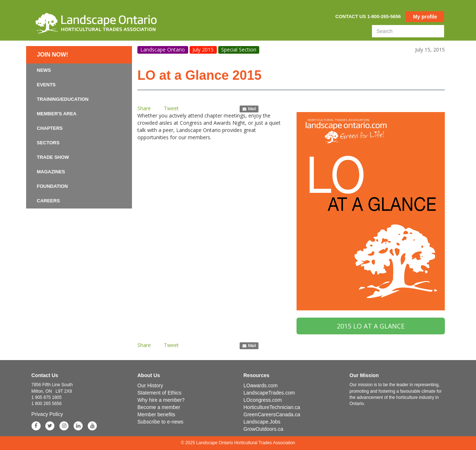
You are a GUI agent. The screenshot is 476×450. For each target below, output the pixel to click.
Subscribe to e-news (160, 422)
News (44, 70)
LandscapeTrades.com (269, 393)
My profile (425, 17)
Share (144, 108)
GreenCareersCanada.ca (272, 414)
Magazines (51, 172)
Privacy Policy (47, 414)
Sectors (48, 143)
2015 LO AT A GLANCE (371, 326)
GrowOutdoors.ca (264, 429)
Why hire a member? (161, 400)
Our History (150, 385)
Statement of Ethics (159, 393)
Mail (249, 109)
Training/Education (63, 99)
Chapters (50, 128)
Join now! (53, 55)
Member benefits (156, 414)
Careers (49, 201)
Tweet (171, 108)
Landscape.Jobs (262, 422)
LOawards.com (261, 385)
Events (46, 85)
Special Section (239, 49)
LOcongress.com (263, 400)
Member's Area (57, 114)
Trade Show (53, 157)
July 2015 (203, 49)
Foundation (53, 186)
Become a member (159, 407)
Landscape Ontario (163, 49)
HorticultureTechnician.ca (272, 407)
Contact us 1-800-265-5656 (368, 16)
